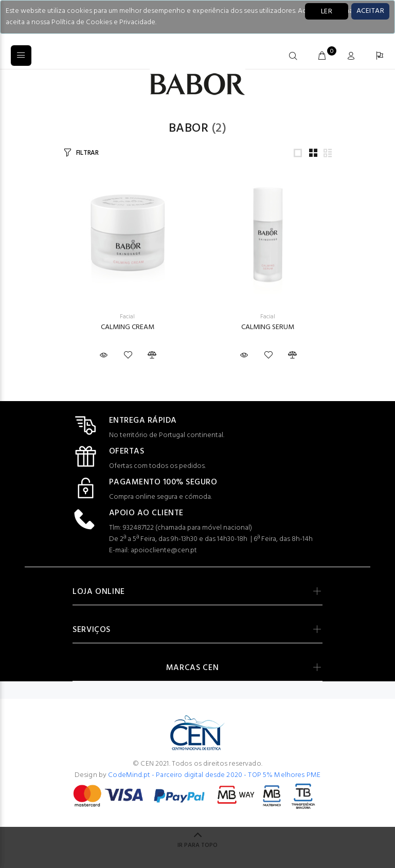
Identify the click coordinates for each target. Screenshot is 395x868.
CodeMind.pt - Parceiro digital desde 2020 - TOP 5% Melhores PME (214, 775)
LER (327, 12)
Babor (188, 129)
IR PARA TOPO (197, 845)
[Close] (370, 11)
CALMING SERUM (268, 327)
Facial (127, 317)
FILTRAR (87, 153)
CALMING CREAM (128, 327)
